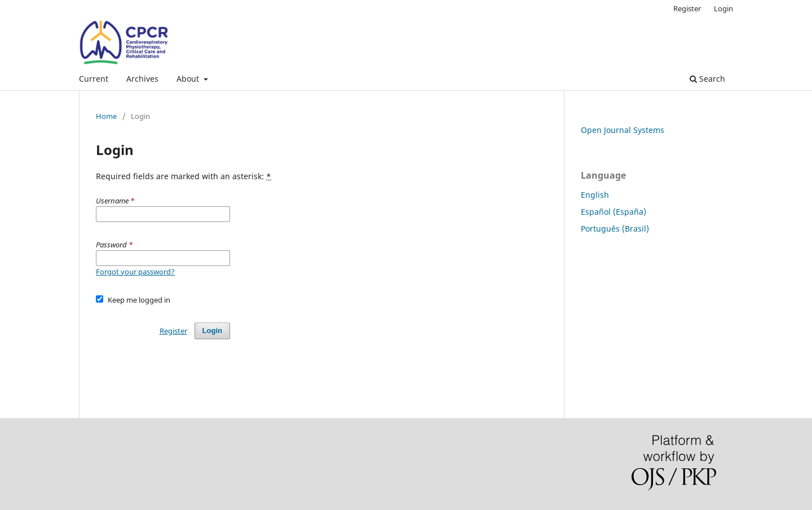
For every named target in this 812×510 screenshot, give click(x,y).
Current (94, 79)
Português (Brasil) (615, 229)
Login (723, 8)
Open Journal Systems (623, 130)
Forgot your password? (135, 272)
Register (687, 8)
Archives (142, 79)
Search (707, 79)
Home (106, 116)
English (595, 195)
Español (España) (614, 212)
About (189, 79)
